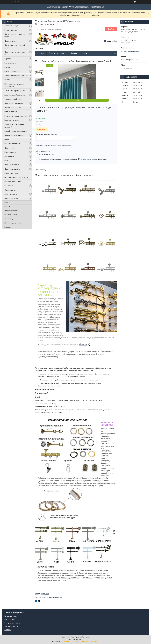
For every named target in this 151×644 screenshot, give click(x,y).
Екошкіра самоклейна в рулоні (16, 177)
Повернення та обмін (13, 223)
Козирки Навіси (10, 63)
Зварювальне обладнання (15, 95)
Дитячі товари (10, 148)
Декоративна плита (12, 165)
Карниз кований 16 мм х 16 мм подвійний (58, 61)
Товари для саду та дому (14, 103)
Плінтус (7, 80)
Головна (41, 53)
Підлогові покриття (12, 194)
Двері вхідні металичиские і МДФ (15, 35)
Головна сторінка (11, 616)
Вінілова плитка (10, 152)
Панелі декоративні (12, 144)
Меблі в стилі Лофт (12, 71)
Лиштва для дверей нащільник (16, 75)
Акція (85, 53)
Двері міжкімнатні (11, 41)
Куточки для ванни (12, 112)
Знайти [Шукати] (111, 29)
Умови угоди (9, 219)
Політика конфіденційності (89, 642)
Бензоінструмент (11, 30)
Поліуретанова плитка (13, 182)
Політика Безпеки (11, 215)
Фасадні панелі (10, 190)
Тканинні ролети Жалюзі (14, 135)
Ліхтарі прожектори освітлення (16, 131)
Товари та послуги (12, 26)
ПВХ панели (9, 156)
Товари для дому (11, 198)
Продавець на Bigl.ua (76, 639)
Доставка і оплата (11, 211)
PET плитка (9, 186)
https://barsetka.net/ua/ (130, 51)
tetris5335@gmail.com (130, 60)
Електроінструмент (12, 120)
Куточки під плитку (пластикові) (16, 116)
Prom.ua (88, 637)
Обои (7, 139)
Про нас (8, 202)
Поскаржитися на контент (69, 642)
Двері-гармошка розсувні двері (15, 46)
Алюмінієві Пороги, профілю (15, 91)
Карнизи (8, 59)
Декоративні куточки (13, 107)
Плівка (7, 161)
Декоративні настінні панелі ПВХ (15, 53)
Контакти (8, 227)
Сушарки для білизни (13, 99)
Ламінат (7, 67)
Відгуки (7, 207)
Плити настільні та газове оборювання (14, 85)
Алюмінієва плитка (12, 173)
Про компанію (10, 619)
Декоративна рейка (12, 169)
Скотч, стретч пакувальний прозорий (15, 126)
